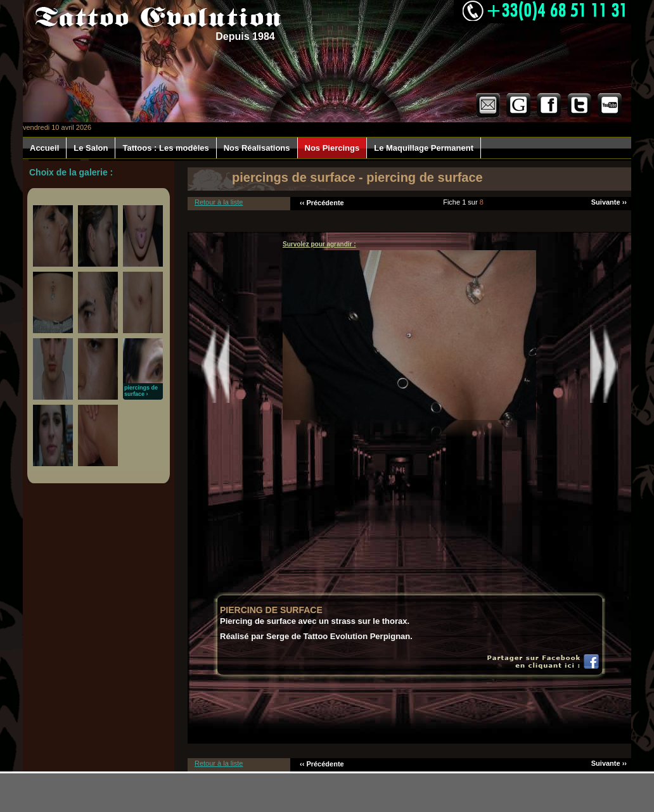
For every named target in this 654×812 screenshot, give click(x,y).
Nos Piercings (332, 148)
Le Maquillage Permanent (424, 148)
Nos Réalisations (257, 148)
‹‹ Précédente (322, 203)
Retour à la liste (219, 202)
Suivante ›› (609, 202)
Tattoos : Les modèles (165, 148)
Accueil (44, 148)
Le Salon (91, 148)
